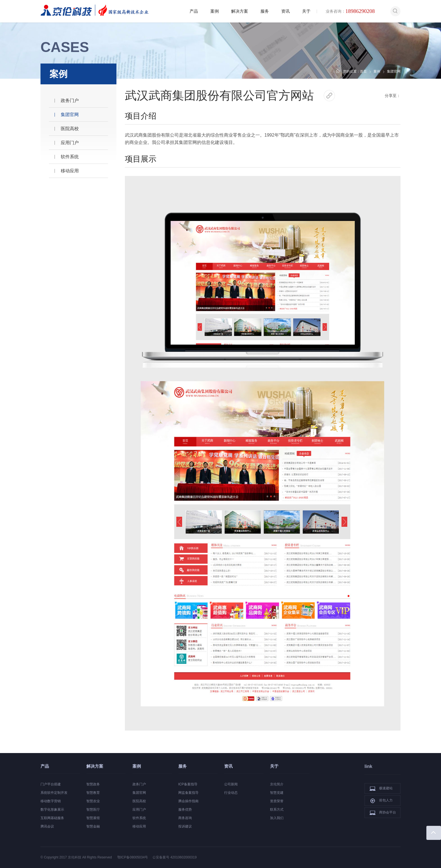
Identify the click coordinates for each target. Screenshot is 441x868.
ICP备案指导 (188, 784)
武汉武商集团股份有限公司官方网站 (219, 95)
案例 (215, 11)
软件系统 (70, 157)
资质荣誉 (277, 801)
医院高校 (70, 129)
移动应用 (70, 171)
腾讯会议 (47, 826)
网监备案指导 (188, 793)
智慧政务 (93, 784)
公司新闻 (231, 784)
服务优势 (185, 810)
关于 (306, 11)
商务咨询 (185, 818)
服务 (265, 11)
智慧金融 (93, 826)
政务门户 (70, 100)
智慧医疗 (93, 810)
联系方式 (277, 810)
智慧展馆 (93, 818)
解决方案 (240, 11)
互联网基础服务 (52, 818)
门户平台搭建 (51, 784)
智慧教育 (93, 793)
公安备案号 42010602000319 (175, 857)
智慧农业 (93, 801)
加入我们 (277, 818)
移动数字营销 (51, 801)
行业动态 (231, 793)
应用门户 (70, 143)
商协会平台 (383, 813)
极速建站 (381, 788)
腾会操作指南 (188, 801)
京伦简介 (277, 784)
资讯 (285, 11)
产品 (194, 11)
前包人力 (381, 801)
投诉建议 (185, 826)
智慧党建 (277, 793)
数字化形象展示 (52, 810)
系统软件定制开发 (54, 793)
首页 (363, 71)
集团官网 (70, 115)
